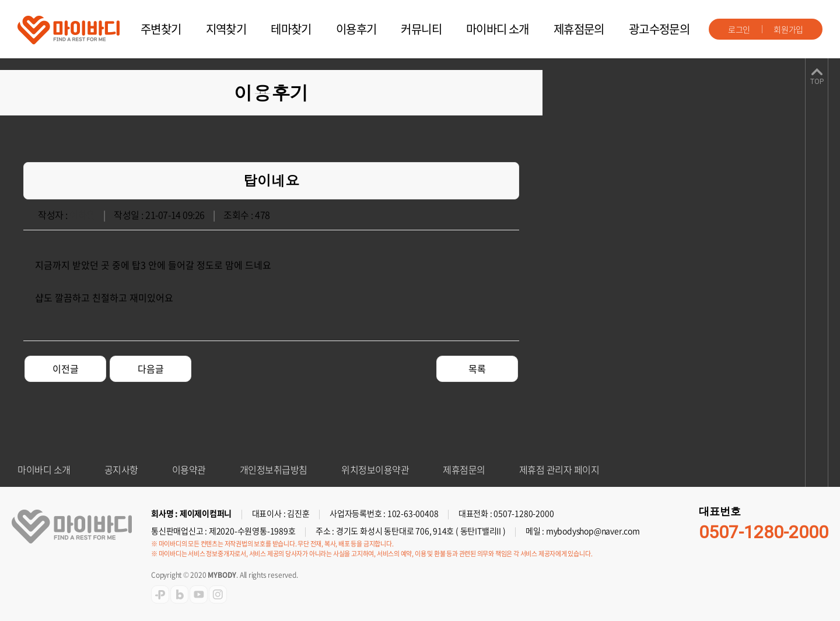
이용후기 (356, 29)
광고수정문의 (659, 29)
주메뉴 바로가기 (0, 0)
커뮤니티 (421, 29)
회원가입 (788, 29)
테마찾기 (291, 29)
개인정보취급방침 (274, 469)
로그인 (739, 29)
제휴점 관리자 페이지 (559, 469)
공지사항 (121, 469)
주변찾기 (161, 29)
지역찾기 (226, 29)
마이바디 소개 (498, 29)
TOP (817, 82)
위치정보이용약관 (375, 469)
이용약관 (189, 469)
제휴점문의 (579, 29)
